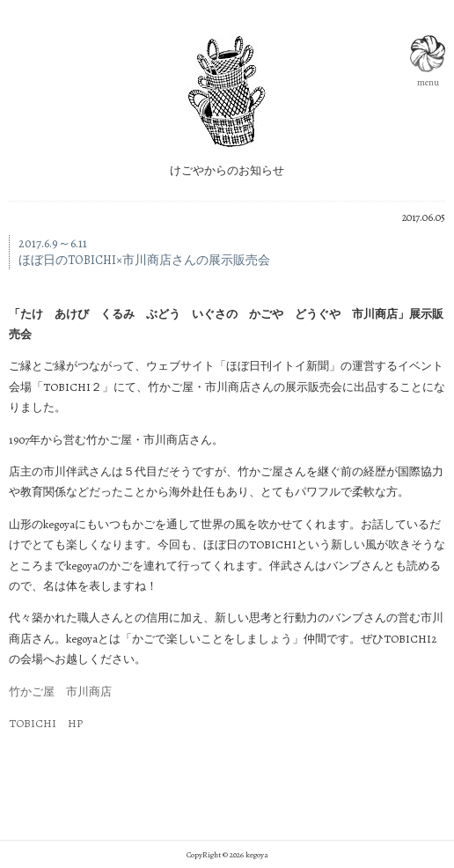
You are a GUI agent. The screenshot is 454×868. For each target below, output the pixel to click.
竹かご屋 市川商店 (60, 691)
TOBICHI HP (46, 723)
